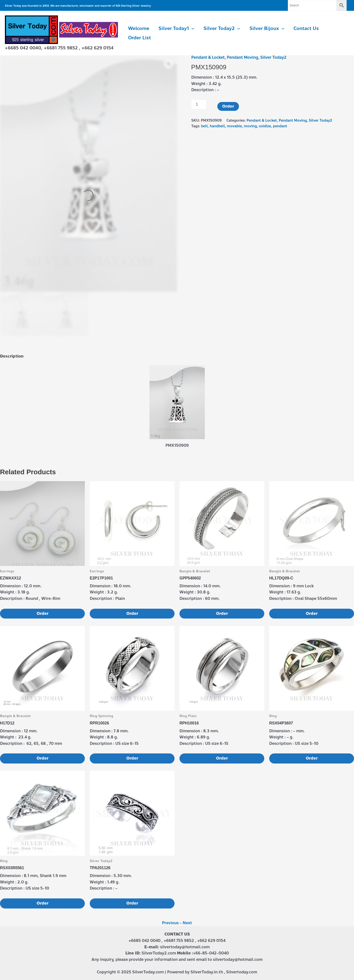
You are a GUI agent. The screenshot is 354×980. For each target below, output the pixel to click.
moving (250, 126)
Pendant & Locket (208, 57)
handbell (217, 126)
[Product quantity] (199, 104)
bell (204, 126)
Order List (140, 38)
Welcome (139, 28)
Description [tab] (12, 356)
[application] (192, 29)
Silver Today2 (222, 29)
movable (234, 126)
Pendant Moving (243, 57)
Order (228, 106)
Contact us (306, 28)
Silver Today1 (176, 29)
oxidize (265, 126)
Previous (170, 923)
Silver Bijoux (267, 29)
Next (187, 923)
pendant (280, 126)
